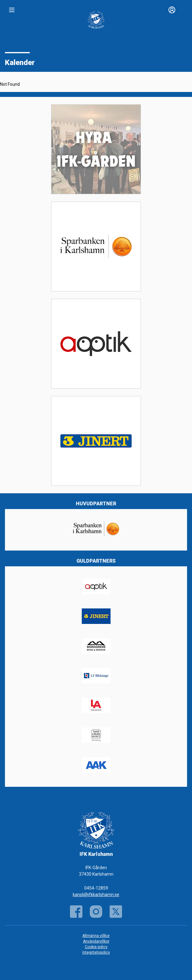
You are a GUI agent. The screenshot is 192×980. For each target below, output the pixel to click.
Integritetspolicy (96, 952)
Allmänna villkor (96, 936)
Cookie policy (96, 947)
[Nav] (12, 10)
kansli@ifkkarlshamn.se (96, 895)
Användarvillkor (96, 941)
